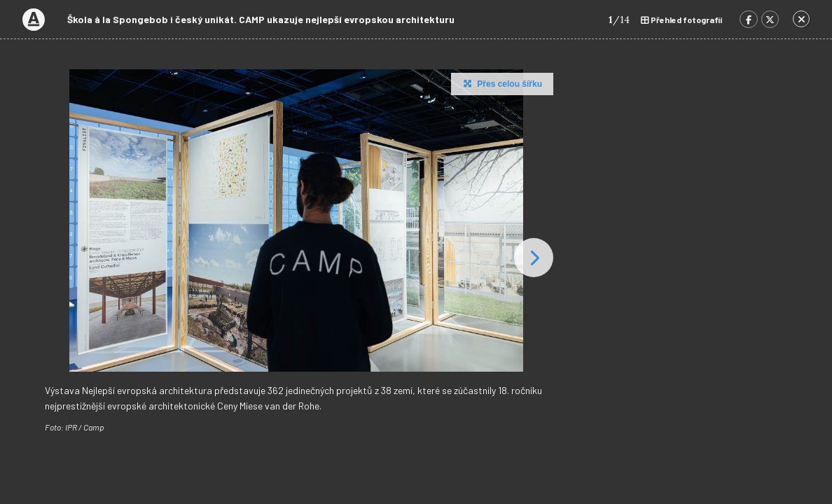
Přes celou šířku (501, 83)
